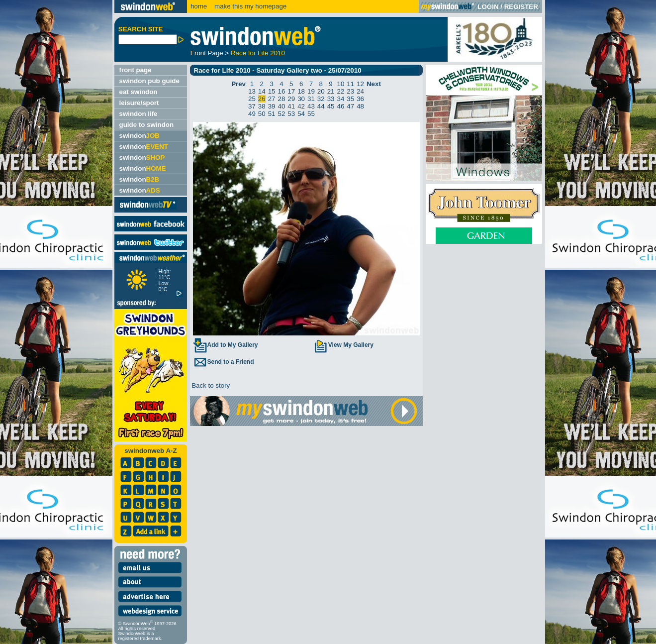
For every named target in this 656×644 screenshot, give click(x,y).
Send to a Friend (223, 362)
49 (252, 114)
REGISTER (521, 7)
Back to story (210, 385)
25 (252, 99)
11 (350, 84)
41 (291, 106)
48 (360, 106)
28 (282, 99)
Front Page (207, 53)
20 (321, 91)
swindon (140, 136)
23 (350, 91)
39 (272, 106)
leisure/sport (139, 103)
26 (262, 99)
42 (301, 106)
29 (291, 99)
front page (136, 70)
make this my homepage (249, 6)
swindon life (139, 114)
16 (282, 91)
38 (262, 106)
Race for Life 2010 (258, 53)
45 (331, 106)
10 (340, 84)
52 (282, 114)
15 (272, 91)
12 (360, 84)
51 (272, 114)
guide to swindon (147, 125)
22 (340, 91)
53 (291, 114)
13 (252, 91)
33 (331, 99)
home (199, 6)
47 (350, 106)
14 (262, 91)
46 (340, 106)
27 (272, 99)
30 (301, 99)
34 (340, 99)
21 (331, 91)
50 (262, 114)
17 (291, 91)
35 (350, 99)
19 (311, 91)
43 (311, 106)
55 (311, 114)
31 (311, 99)
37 (252, 106)
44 (321, 106)
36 (360, 99)
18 (301, 91)
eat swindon (139, 92)
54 (301, 114)
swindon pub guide (149, 81)
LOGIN (488, 7)
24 (360, 91)
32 (321, 99)
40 (282, 106)
